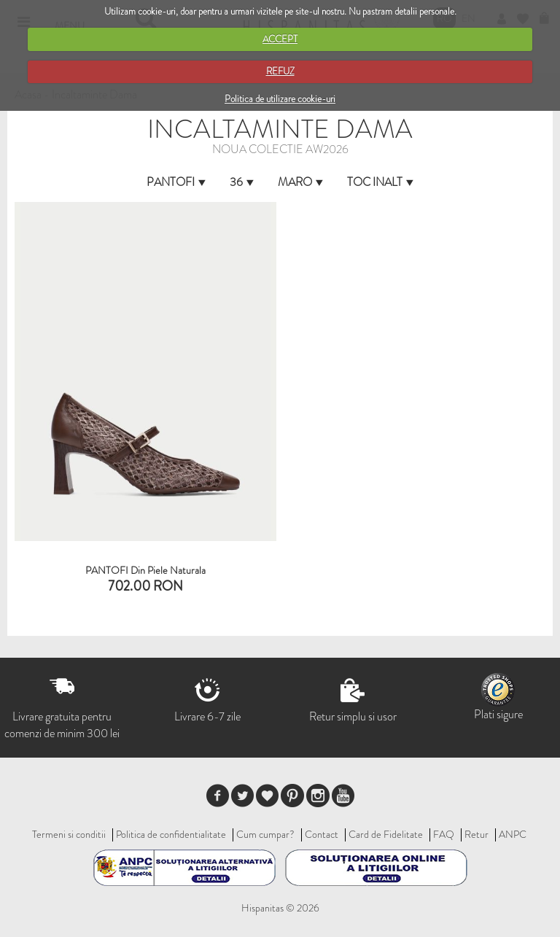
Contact (322, 834)
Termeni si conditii (69, 834)
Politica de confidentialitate (171, 834)
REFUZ (280, 71)
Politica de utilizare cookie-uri (280, 99)
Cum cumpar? (265, 834)
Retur (477, 834)
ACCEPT (280, 39)
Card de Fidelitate (386, 834)
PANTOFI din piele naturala (145, 570)
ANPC (513, 834)
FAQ (444, 834)
